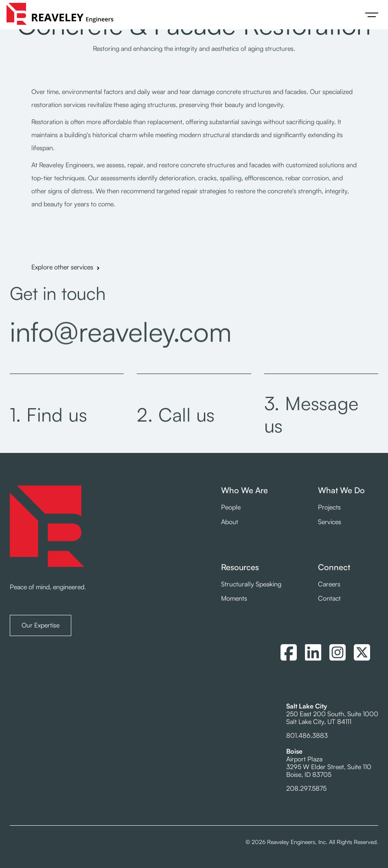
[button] (372, 15)
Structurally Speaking (251, 584)
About (230, 522)
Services (330, 522)
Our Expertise (41, 625)
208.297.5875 (306, 788)
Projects (329, 507)
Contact (329, 598)
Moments (234, 598)
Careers (329, 584)
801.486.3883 (307, 735)
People (231, 507)
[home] (60, 14)
